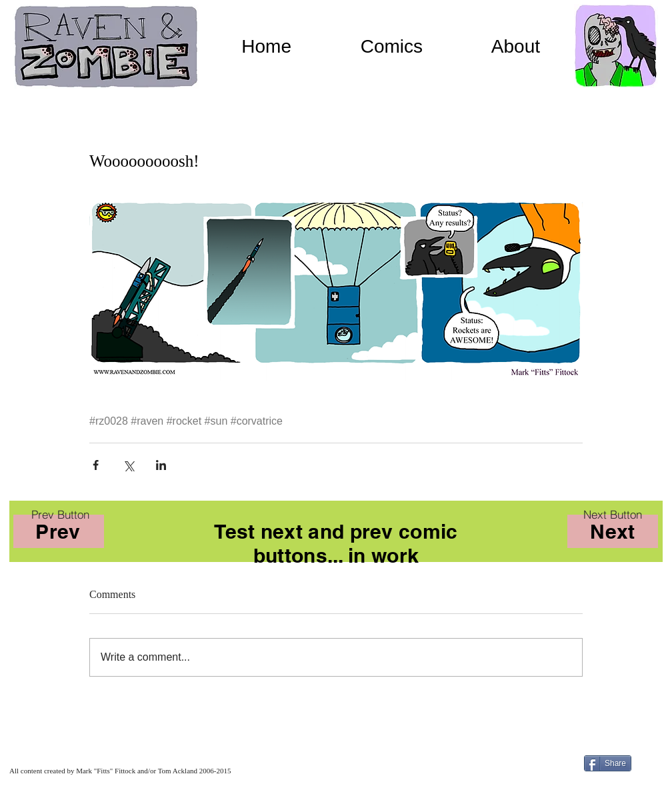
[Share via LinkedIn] (161, 465)
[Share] (608, 763)
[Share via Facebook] (96, 465)
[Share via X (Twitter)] (128, 465)
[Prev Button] (60, 514)
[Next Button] (613, 514)
